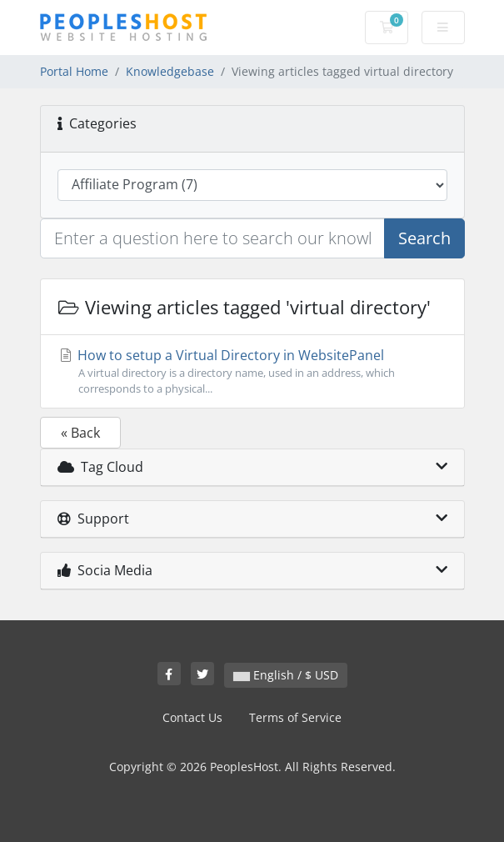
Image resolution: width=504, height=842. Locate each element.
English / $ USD (286, 675)
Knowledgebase (170, 71)
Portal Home (74, 71)
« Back (80, 433)
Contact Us (192, 717)
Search (424, 238)
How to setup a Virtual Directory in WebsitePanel (252, 371)
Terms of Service (295, 717)
